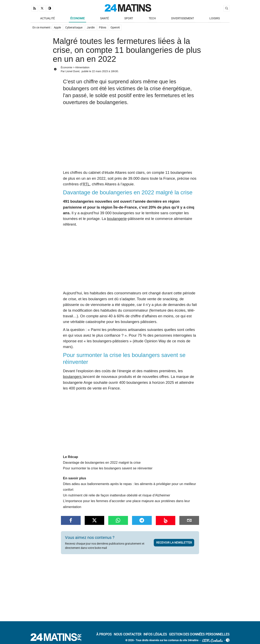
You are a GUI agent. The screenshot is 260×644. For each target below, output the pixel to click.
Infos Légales (155, 635)
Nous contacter (128, 635)
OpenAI (115, 28)
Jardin (91, 28)
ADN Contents (212, 641)
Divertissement (183, 19)
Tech (152, 19)
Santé (105, 19)
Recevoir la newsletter (174, 543)
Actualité (48, 19)
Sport (129, 19)
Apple (57, 28)
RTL (86, 184)
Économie (77, 19)
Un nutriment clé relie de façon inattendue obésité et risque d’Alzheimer (117, 496)
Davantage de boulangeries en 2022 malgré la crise (102, 463)
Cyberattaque (74, 28)
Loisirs (215, 19)
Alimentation (82, 68)
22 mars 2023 (100, 72)
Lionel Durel (72, 72)
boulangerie (117, 219)
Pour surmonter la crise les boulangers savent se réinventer (108, 469)
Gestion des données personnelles (199, 635)
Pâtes (103, 28)
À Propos (104, 635)
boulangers (73, 377)
